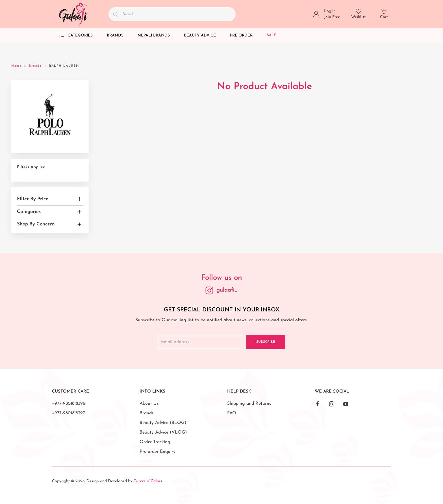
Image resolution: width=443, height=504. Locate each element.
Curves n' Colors (148, 481)
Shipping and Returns (249, 404)
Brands (115, 35)
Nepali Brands (154, 35)
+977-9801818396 (69, 404)
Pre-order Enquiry (158, 452)
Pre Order (241, 35)
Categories (76, 35)
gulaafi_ (227, 290)
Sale (272, 35)
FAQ (232, 413)
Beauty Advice (200, 35)
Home (16, 66)
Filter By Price (33, 199)
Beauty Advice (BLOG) (163, 423)
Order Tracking (155, 442)
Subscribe (266, 342)
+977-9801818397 (69, 413)
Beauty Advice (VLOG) (163, 432)
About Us (149, 404)
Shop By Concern (36, 224)
